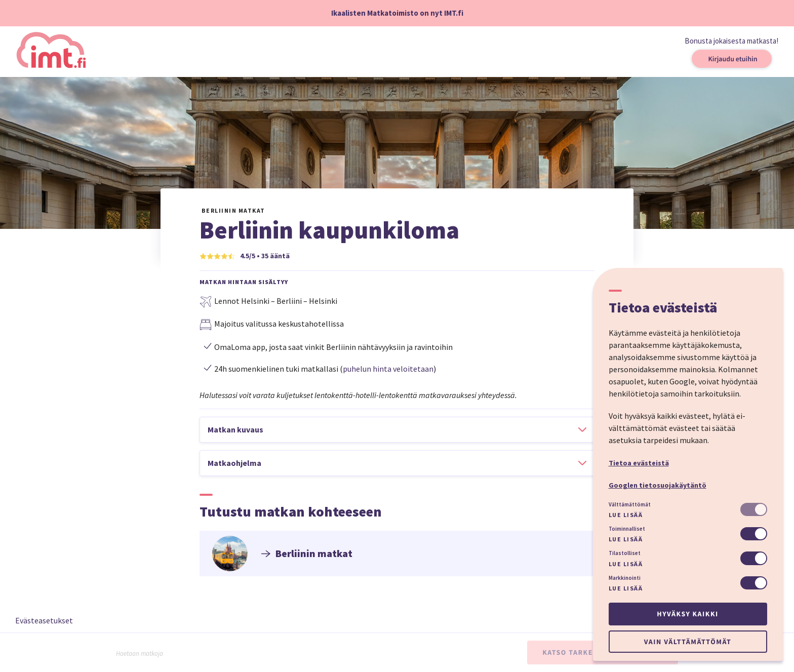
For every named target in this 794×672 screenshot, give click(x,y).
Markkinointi (625, 578)
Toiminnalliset (627, 529)
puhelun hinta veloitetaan (388, 369)
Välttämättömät (630, 504)
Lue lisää (626, 515)
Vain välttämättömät (688, 642)
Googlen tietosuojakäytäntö (658, 485)
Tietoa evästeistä (639, 463)
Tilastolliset (625, 553)
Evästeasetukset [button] (44, 620)
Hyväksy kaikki (687, 614)
